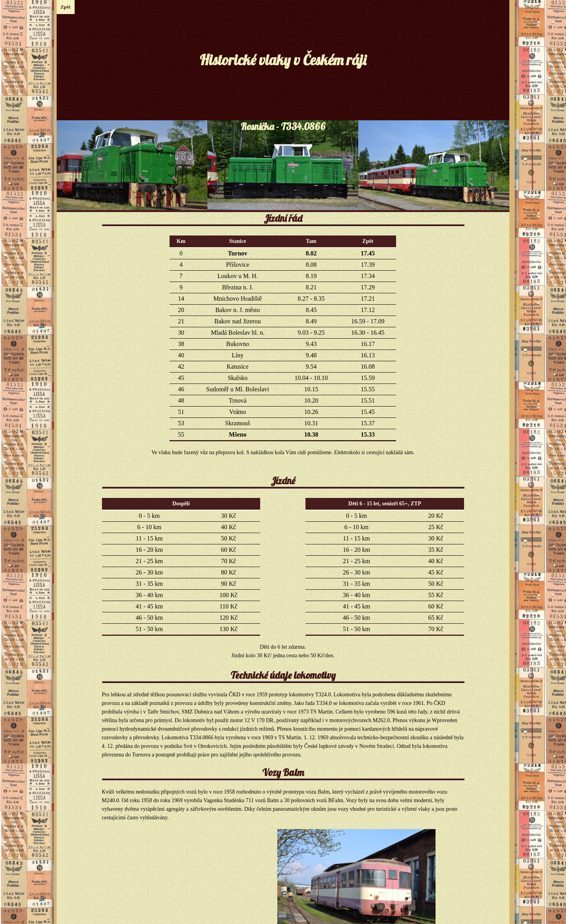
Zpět (66, 7)
